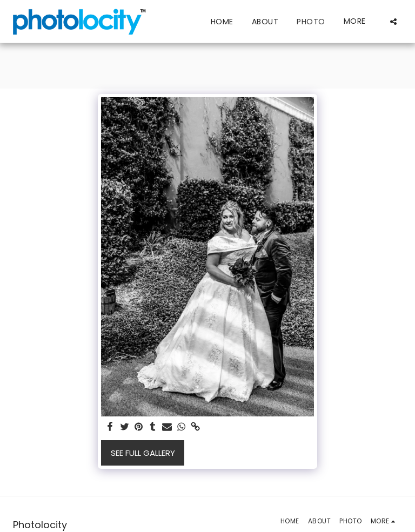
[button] (393, 21)
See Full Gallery (143, 453)
